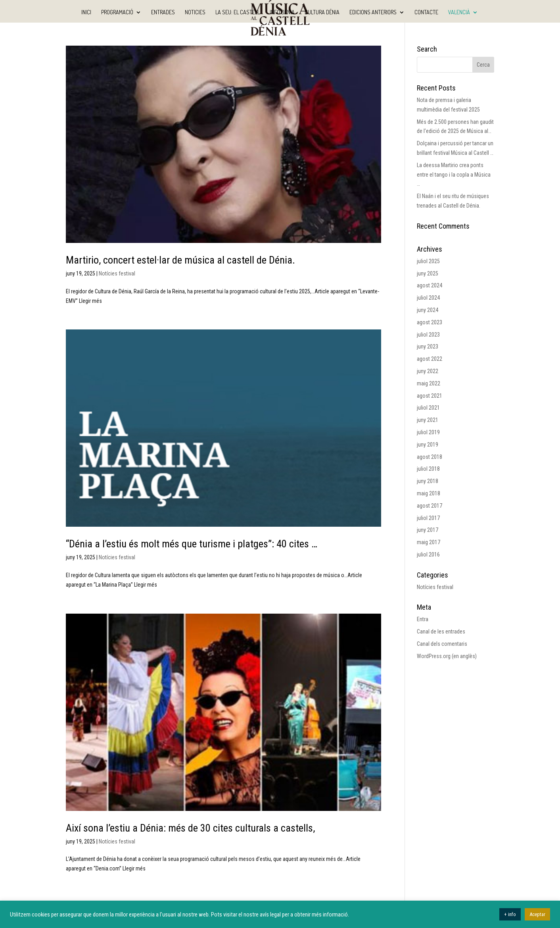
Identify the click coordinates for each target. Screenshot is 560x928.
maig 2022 (429, 383)
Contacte (426, 13)
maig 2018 (429, 493)
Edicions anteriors (373, 13)
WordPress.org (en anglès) (447, 656)
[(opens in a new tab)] (223, 144)
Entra (423, 619)
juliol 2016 (428, 554)
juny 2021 (428, 420)
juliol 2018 (428, 469)
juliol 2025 (428, 261)
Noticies (195, 13)
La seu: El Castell (238, 13)
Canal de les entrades (441, 632)
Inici (86, 13)
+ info (510, 914)
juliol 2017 (428, 518)
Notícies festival (117, 273)
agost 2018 (430, 457)
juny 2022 (428, 371)
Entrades (163, 13)
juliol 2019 (428, 432)
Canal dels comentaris (442, 644)
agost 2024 (430, 285)
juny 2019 (428, 445)
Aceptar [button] (537, 914)
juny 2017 (428, 530)
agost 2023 (430, 322)
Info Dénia (282, 13)
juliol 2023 (428, 335)
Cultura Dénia (322, 13)
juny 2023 (428, 347)
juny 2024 (428, 310)
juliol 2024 (428, 298)
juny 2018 (428, 481)
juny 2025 (428, 273)
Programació (117, 13)
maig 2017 (429, 542)
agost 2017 (430, 506)
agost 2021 (430, 396)
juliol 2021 (428, 408)
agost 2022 (430, 359)
